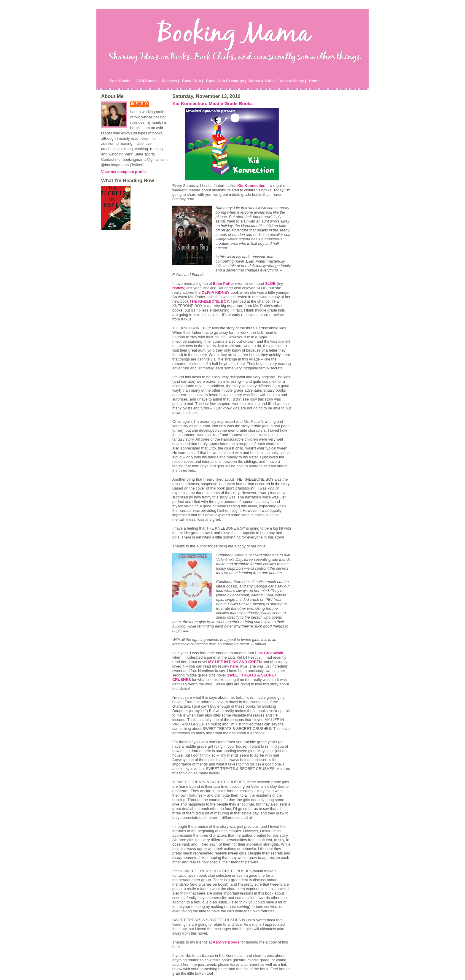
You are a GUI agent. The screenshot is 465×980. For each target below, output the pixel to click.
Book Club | (192, 81)
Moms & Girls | (262, 81)
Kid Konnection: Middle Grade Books (212, 103)
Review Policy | (292, 81)
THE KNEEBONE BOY (209, 301)
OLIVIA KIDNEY (216, 292)
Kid (252, 186)
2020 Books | (147, 81)
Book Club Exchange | (226, 81)
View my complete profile (124, 172)
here (234, 666)
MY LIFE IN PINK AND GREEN (235, 662)
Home (314, 81)
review (178, 288)
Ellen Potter (223, 283)
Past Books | (121, 81)
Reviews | (170, 81)
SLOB (270, 283)
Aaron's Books (226, 942)
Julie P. (142, 104)
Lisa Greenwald (269, 653)
